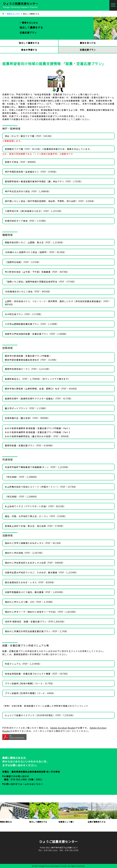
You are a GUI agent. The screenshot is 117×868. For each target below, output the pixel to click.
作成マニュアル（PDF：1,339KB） (23, 664)
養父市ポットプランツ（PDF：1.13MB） (26, 408)
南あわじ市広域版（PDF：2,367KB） (24, 553)
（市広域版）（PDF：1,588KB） (22, 477)
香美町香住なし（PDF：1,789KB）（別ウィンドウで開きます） (38, 379)
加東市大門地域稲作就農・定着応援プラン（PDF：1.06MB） (36, 334)
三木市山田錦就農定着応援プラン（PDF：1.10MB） (32, 324)
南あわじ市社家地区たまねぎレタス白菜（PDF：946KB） (35, 563)
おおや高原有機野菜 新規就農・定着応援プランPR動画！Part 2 (37, 432)
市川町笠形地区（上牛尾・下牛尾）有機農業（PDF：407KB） (37, 272)
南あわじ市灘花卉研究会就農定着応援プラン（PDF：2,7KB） (37, 631)
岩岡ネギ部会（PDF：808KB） (21, 162)
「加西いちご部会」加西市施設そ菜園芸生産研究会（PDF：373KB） (41, 282)
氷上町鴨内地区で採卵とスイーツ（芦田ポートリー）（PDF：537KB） (41, 487)
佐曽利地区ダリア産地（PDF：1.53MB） (26, 221)
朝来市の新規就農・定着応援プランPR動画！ (28, 356)
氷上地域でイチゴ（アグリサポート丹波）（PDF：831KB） (35, 506)
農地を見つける (88, 43)
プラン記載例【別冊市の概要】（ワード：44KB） (30, 693)
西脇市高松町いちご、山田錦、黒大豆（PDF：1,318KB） (35, 242)
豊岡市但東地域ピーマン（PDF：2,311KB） (28, 369)
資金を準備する (29, 50)
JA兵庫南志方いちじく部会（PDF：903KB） (28, 291)
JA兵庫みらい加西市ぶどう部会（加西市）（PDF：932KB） (36, 252)
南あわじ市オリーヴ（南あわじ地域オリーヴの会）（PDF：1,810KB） (41, 612)
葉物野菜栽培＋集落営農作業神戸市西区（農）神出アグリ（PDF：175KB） (44, 181)
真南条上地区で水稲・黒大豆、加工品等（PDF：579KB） (35, 526)
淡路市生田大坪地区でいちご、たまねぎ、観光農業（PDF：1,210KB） (42, 572)
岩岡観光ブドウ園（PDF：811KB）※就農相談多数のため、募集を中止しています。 (48, 149)
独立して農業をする (29, 43)
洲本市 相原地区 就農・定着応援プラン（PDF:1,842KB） (35, 622)
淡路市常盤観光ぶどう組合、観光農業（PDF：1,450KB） (35, 592)
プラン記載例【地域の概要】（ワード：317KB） (30, 683)
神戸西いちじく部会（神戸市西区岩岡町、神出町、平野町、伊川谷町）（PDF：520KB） (50, 201)
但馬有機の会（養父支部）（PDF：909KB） (27, 418)
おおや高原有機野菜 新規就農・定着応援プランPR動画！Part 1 (37, 428)
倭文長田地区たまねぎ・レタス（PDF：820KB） (30, 582)
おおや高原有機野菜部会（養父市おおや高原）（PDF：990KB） (38, 436)
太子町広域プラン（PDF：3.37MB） (24, 314)
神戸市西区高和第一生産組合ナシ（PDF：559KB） (31, 172)
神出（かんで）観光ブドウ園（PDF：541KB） (29, 136)
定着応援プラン (88, 50)
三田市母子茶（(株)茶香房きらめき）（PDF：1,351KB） (34, 211)
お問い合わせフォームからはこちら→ (23, 784)
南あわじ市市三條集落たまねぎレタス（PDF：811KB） (34, 543)
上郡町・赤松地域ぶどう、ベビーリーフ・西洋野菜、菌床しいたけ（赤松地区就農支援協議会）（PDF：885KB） (58, 303)
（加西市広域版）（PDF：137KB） (23, 262)
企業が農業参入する (102, 813)
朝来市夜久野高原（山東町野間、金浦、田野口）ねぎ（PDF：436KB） (42, 389)
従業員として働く (73, 813)
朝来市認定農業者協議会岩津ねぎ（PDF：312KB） (31, 360)
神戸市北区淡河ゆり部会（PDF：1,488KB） (28, 191)
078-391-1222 (51, 850)
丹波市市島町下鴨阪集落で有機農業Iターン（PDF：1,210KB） (37, 467)
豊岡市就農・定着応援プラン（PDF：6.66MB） (30, 445)
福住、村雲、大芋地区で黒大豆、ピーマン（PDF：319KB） (36, 516)
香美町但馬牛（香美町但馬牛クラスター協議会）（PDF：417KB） (39, 398)
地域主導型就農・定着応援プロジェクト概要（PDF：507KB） (37, 674)
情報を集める (15, 813)
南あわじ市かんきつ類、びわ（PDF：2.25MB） (30, 602)
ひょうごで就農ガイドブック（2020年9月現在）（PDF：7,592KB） (40, 715)
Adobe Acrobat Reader (63, 728)
